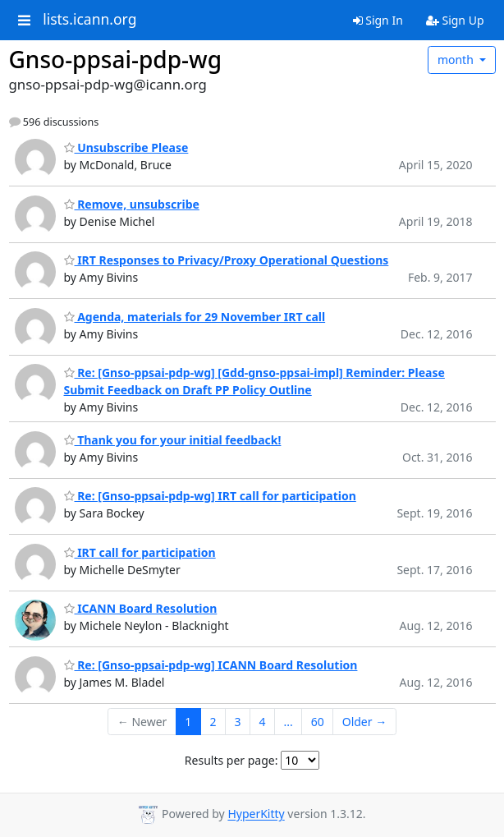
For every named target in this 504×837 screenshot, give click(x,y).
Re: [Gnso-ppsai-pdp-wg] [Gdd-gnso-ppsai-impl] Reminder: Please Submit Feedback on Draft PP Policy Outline (254, 381)
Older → (364, 722)
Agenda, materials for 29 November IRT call (195, 317)
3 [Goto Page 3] (237, 722)
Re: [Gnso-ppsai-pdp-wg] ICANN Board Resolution (211, 665)
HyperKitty (256, 814)
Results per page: (231, 760)
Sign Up (455, 20)
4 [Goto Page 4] (262, 722)
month (457, 60)
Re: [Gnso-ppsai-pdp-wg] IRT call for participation (210, 496)
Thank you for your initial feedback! (173, 440)
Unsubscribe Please (126, 147)
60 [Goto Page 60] (318, 722)
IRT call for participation (140, 552)
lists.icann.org (89, 20)
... (288, 722)
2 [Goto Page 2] (213, 722)
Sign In (378, 20)
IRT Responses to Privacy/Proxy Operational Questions (227, 260)
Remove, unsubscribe (132, 204)
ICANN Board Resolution (141, 608)
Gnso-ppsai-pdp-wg (116, 59)
